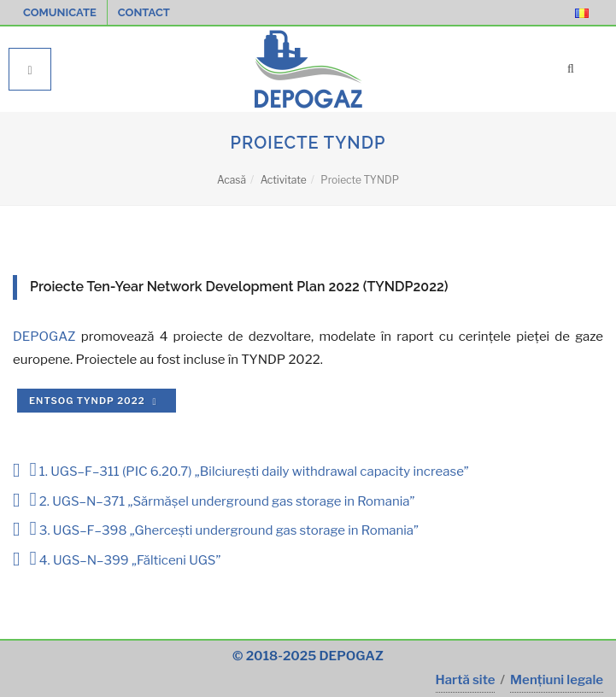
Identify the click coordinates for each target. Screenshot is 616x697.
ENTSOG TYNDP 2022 (95, 401)
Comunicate (60, 12)
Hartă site (466, 680)
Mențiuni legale (557, 680)
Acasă (232, 180)
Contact (144, 12)
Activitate (284, 180)
